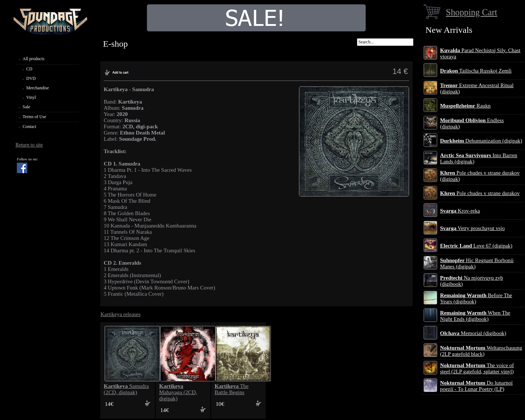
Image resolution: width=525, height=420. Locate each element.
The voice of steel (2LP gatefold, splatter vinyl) (477, 368)
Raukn (465, 106)
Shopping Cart (472, 12)
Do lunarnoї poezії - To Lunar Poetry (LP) (476, 386)
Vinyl (31, 97)
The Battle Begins (232, 389)
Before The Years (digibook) (476, 298)
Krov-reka (460, 211)
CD (29, 69)
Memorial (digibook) (473, 333)
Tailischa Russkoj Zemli (476, 71)
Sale (26, 107)
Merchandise (38, 88)
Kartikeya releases (121, 314)
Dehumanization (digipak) (481, 141)
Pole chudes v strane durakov (480, 193)
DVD (31, 78)
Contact (29, 127)
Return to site (29, 145)
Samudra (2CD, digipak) (127, 389)
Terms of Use (34, 117)
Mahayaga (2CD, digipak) (178, 392)
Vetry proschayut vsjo (472, 228)
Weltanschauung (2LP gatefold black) (481, 351)
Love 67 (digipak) (476, 246)
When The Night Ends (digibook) (475, 316)
